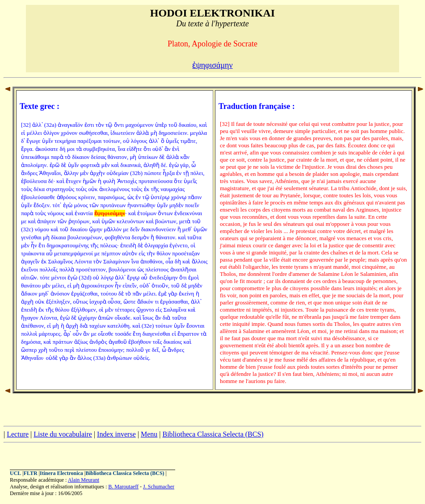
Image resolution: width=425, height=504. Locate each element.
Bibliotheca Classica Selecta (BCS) (213, 434)
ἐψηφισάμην (212, 65)
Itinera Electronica (61, 473)
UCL (15, 473)
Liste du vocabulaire (63, 434)
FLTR (31, 473)
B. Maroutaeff (123, 487)
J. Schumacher (159, 487)
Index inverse (116, 434)
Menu (149, 434)
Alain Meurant (84, 480)
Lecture (18, 434)
